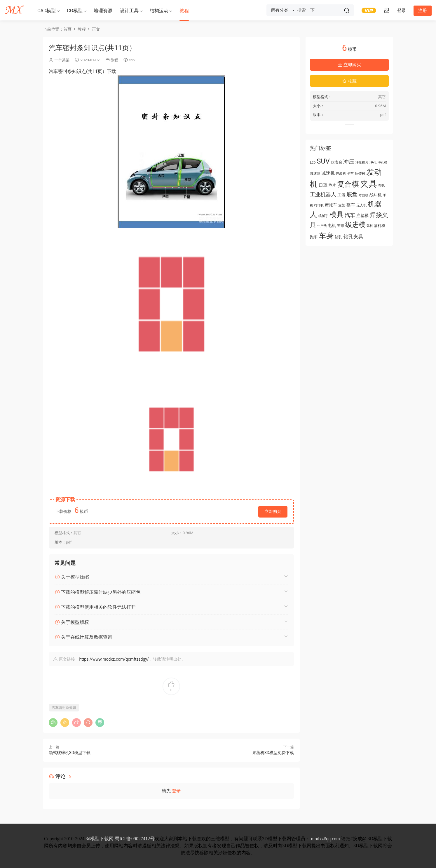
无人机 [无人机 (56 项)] (362, 205)
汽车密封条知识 (64, 708)
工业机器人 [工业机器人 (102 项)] (323, 194)
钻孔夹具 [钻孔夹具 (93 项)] (353, 237)
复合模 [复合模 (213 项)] (348, 184)
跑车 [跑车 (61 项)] (314, 237)
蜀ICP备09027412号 (135, 839)
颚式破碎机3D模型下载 (70, 753)
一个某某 (62, 60)
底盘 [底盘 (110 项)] (352, 195)
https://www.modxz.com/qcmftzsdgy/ (114, 659)
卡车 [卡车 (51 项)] (350, 174)
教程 (184, 11)
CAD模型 (47, 11)
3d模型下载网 (100, 839)
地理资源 (103, 11)
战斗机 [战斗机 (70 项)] (376, 195)
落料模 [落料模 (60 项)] (380, 226)
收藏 (349, 81)
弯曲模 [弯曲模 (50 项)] (363, 195)
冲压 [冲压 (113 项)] (349, 162)
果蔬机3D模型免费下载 (273, 753)
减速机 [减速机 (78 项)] (328, 173)
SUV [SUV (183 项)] (323, 161)
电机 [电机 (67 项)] (332, 225)
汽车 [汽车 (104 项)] (350, 215)
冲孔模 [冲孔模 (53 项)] (382, 162)
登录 (176, 791)
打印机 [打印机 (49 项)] (319, 205)
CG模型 (75, 11)
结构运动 (159, 11)
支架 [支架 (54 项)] (342, 205)
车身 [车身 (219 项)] (326, 236)
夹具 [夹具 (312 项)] (369, 184)
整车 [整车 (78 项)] (351, 205)
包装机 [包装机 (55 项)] (341, 173)
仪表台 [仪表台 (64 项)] (337, 162)
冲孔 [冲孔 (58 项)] (373, 162)
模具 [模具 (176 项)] (336, 215)
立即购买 (273, 511)
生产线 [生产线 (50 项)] (322, 226)
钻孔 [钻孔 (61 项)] (339, 237)
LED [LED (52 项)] (313, 163)
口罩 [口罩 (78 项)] (323, 185)
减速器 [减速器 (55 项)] (315, 173)
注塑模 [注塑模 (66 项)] (362, 216)
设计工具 (129, 11)
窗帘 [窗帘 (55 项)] (341, 226)
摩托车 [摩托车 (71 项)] (331, 205)
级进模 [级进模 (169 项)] (355, 225)
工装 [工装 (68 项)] (341, 195)
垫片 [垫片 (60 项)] (332, 185)
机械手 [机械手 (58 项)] (323, 216)
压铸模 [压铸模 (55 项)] (360, 173)
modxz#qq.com (326, 839)
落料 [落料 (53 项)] (370, 226)
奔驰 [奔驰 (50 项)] (381, 186)
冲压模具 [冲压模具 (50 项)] (362, 163)
